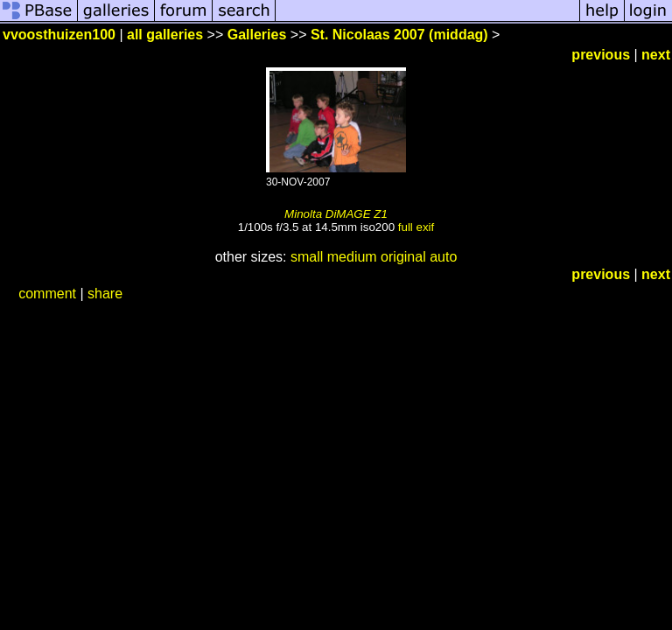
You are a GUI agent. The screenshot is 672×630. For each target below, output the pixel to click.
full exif (416, 227)
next (656, 55)
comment (47, 294)
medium (352, 257)
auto (443, 257)
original (403, 257)
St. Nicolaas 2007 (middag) (399, 35)
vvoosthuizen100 (59, 35)
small (307, 257)
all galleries (165, 35)
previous (601, 55)
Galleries (257, 35)
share (105, 294)
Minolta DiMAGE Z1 (336, 214)
